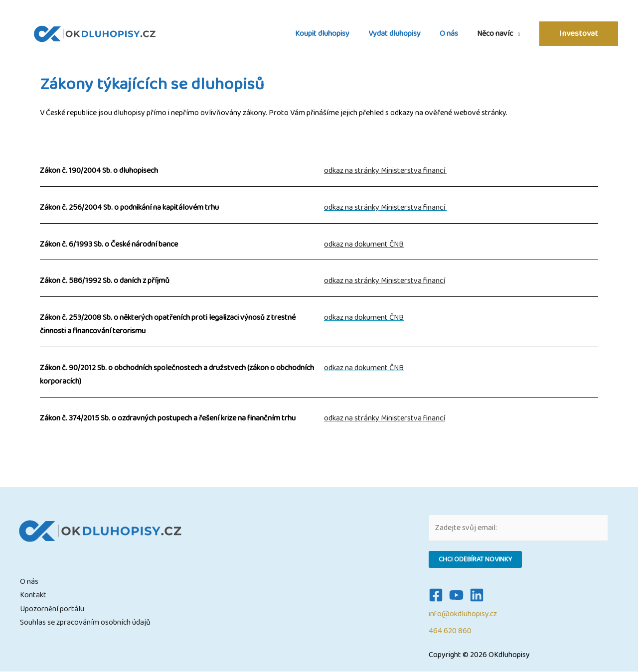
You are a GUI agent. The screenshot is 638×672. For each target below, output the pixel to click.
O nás (453, 34)
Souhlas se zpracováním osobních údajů (85, 622)
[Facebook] (436, 595)
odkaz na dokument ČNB (364, 244)
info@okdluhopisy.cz (463, 614)
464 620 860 (450, 631)
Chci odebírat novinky (475, 559)
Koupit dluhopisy (333, 34)
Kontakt (33, 595)
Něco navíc (496, 34)
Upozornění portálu (52, 609)
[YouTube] (456, 595)
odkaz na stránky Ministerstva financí (385, 171)
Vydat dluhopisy (402, 34)
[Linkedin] (477, 595)
